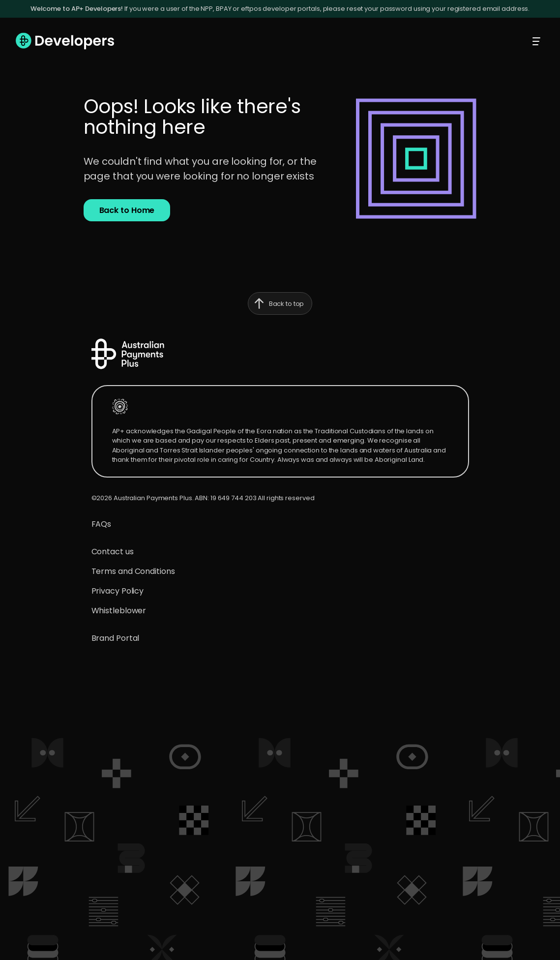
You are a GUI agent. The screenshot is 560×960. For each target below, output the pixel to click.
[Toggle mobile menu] (536, 41)
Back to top (276, 304)
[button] (127, 210)
